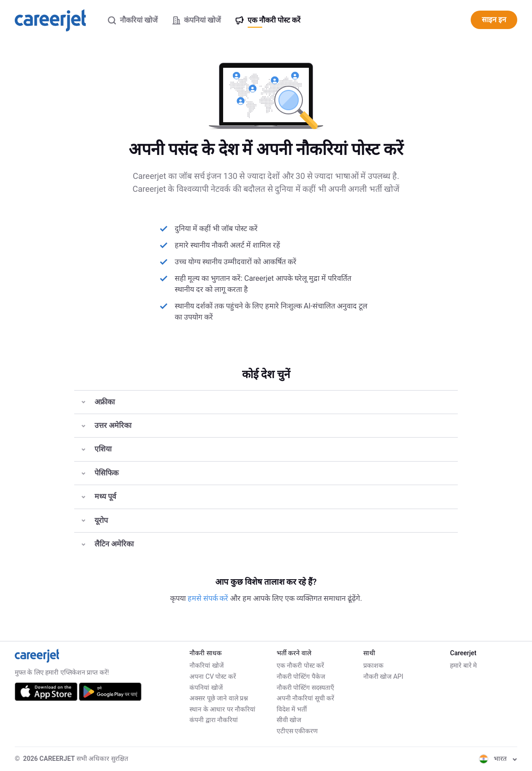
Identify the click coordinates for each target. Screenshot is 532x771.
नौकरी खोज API (383, 676)
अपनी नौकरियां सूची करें (305, 698)
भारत (498, 759)
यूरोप (95, 520)
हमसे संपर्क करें (209, 598)
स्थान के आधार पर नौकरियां (222, 709)
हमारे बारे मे (463, 665)
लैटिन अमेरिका (108, 544)
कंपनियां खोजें (206, 688)
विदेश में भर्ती (292, 709)
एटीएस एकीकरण (297, 731)
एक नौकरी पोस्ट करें (300, 665)
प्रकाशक (373, 665)
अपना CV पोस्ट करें (213, 676)
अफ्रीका (98, 402)
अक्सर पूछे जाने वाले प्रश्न (219, 698)
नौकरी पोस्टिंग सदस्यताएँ (305, 688)
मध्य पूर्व (99, 496)
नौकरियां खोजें (206, 665)
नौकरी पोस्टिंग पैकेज (301, 676)
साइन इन (494, 20)
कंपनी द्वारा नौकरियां (214, 720)
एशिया (97, 449)
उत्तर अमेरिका (106, 425)
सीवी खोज (289, 720)
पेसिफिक (100, 473)
